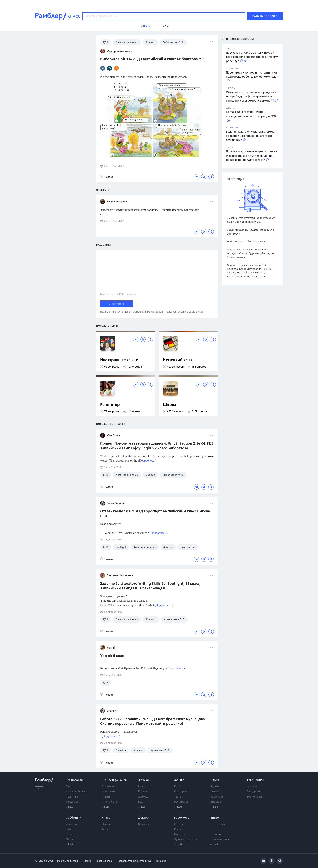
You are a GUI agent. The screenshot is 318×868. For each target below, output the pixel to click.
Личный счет (110, 802)
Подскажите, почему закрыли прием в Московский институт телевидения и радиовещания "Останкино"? (252, 156)
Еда (140, 802)
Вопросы (144, 824)
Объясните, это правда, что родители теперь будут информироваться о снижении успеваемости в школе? (251, 97)
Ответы (106, 824)
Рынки (106, 797)
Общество (72, 802)
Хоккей (215, 792)
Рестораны (181, 802)
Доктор (143, 818)
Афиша (179, 780)
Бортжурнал (255, 797)
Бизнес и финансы (114, 780)
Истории (71, 824)
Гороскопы (182, 818)
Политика (72, 797)
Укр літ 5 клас (112, 656)
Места (70, 839)
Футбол (215, 787)
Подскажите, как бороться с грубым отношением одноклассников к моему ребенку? (252, 57)
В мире (70, 787)
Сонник (179, 824)
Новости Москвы (76, 792)
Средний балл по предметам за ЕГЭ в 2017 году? (250, 232)
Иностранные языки (119, 360)
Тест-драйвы (255, 792)
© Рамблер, (41, 861)
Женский (144, 780)
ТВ (212, 829)
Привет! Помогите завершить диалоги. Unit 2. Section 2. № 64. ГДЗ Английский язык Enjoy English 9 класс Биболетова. (157, 446)
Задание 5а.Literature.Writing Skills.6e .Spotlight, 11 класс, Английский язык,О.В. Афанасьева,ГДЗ (150, 586)
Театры (179, 797)
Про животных (220, 839)
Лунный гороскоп (186, 839)
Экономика (109, 787)
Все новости (74, 780)
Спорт (215, 780)
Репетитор (110, 405)
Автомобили (255, 780)
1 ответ (107, 177)
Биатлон (216, 802)
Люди (69, 829)
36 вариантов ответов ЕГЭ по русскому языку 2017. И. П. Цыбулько (251, 220)
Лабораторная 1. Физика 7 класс (247, 242)
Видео (215, 818)
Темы (105, 829)
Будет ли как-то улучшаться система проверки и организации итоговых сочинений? (250, 136)
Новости (252, 787)
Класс (106, 818)
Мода (142, 787)
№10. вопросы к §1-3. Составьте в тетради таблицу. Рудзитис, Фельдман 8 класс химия (251, 253)
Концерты (181, 792)
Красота (143, 792)
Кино (177, 787)
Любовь (143, 797)
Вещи (69, 834)
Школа (170, 405)
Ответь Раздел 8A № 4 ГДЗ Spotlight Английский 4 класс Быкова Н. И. (155, 514)
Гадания (179, 834)
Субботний (74, 818)
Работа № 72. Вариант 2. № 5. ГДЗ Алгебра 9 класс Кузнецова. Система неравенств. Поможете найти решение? (153, 722)
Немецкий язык (178, 360)
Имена (178, 829)
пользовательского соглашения (184, 312)
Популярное (218, 824)
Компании (108, 792)
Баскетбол (217, 797)
